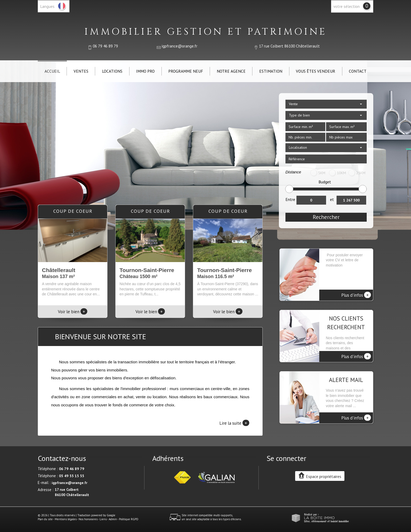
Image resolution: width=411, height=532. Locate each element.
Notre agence (231, 71)
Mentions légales (66, 519)
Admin (113, 519)
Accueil (52, 71)
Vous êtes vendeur (316, 71)
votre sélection (347, 6)
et (332, 199)
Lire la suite (234, 423)
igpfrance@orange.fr (180, 46)
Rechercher (326, 217)
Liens (103, 519)
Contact (358, 71)
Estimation (271, 71)
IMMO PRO (145, 71)
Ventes (81, 71)
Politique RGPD (129, 519)
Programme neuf (186, 71)
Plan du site (45, 519)
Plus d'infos (356, 295)
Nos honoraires (88, 519)
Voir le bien (73, 312)
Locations (112, 71)
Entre (290, 199)
